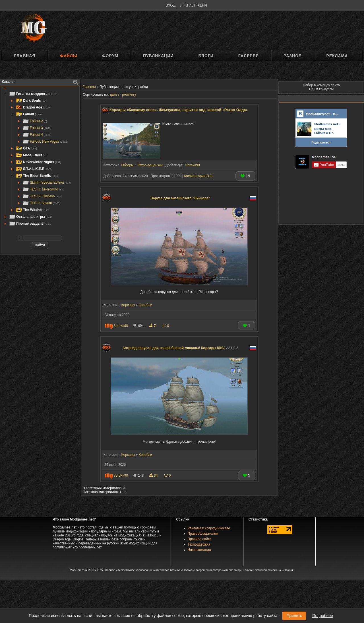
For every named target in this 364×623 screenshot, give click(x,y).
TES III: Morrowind (43, 189)
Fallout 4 (37, 135)
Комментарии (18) (198, 176)
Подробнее (323, 616)
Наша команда (199, 550)
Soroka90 (192, 165)
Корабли (145, 305)
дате (113, 95)
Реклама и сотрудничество (209, 528)
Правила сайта (199, 539)
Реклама (337, 56)
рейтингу (129, 95)
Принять (294, 616)
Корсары (128, 305)
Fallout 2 (35, 121)
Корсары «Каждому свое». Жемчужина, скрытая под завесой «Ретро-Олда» (179, 110)
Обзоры (127, 165)
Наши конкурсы (321, 89)
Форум (110, 56)
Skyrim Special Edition (46, 183)
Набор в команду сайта (321, 85)
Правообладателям (203, 534)
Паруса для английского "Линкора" (180, 198)
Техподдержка (199, 544)
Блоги (206, 56)
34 (154, 476)
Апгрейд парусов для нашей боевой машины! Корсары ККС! (180, 348)
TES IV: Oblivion (42, 196)
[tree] (40, 159)
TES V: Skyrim (41, 203)
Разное (292, 56)
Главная (25, 56)
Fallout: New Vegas (45, 142)
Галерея (249, 56)
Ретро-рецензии (150, 165)
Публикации (158, 56)
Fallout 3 (37, 128)
